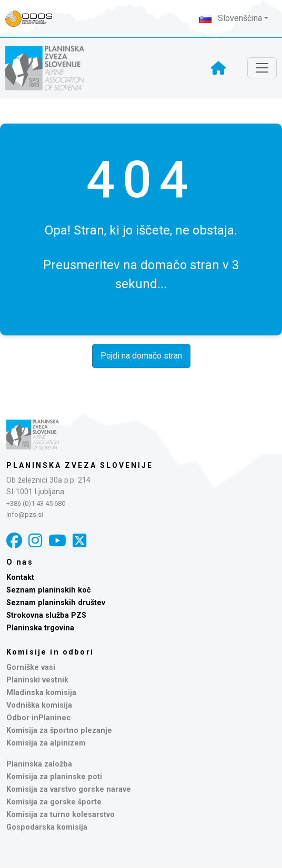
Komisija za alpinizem (46, 743)
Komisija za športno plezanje (59, 731)
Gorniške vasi (31, 667)
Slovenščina (230, 18)
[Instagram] (35, 541)
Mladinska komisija (41, 693)
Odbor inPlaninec (38, 718)
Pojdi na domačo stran (141, 356)
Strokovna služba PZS (46, 615)
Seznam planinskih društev (56, 603)
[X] (79, 541)
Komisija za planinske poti (54, 777)
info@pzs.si (25, 514)
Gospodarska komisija (47, 827)
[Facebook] (14, 541)
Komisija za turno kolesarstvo (61, 815)
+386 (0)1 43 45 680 (36, 503)
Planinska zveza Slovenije (80, 465)
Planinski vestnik (37, 680)
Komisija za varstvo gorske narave (69, 789)
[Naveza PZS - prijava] (34, 19)
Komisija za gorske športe (54, 802)
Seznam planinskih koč (49, 590)
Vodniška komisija (39, 705)
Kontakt (20, 578)
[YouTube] (57, 541)
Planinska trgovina (40, 628)
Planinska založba (39, 764)
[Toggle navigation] (262, 68)
